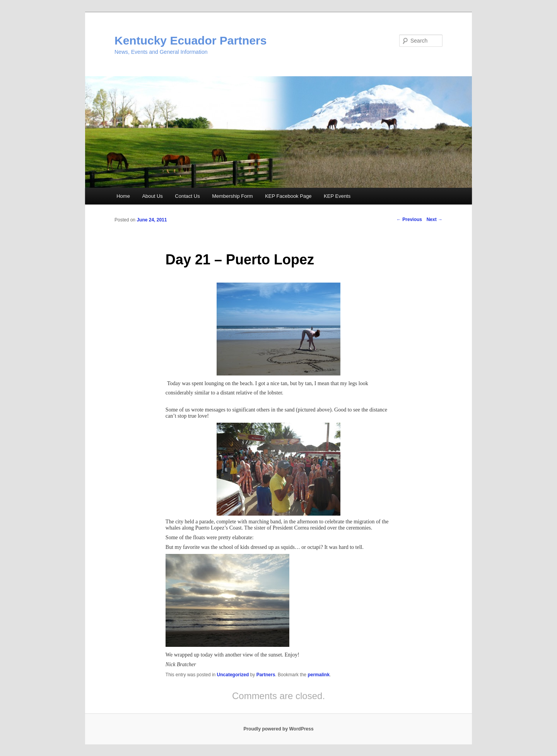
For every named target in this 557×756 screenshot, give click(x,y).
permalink (319, 675)
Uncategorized (233, 675)
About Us (152, 196)
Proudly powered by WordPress (278, 729)
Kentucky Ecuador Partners (191, 40)
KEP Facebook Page (288, 196)
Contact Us (187, 196)
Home (123, 196)
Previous (409, 219)
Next (435, 219)
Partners (266, 675)
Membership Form (232, 196)
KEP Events (337, 196)
